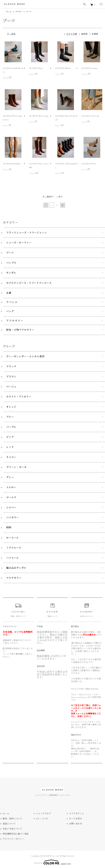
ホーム (9, 12)
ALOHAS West (89, 164)
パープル (11, 426)
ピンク (10, 436)
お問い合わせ (76, 823)
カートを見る (76, 818)
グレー (10, 477)
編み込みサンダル (16, 567)
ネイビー (11, 456)
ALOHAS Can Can (90, 116)
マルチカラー (14, 577)
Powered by (53, 861)
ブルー (10, 416)
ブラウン (19, 12)
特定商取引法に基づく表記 (16, 833)
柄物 (9, 527)
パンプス (11, 262)
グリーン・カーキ (16, 467)
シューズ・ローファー (19, 242)
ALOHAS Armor (90, 68)
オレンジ (11, 406)
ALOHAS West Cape (39, 116)
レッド (10, 446)
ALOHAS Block (63, 68)
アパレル (12, 302)
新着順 (95, 34)
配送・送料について (12, 818)
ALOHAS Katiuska (11, 164)
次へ (62, 205)
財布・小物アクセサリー (20, 329)
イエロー (11, 487)
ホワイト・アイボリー (19, 396)
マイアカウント (77, 813)
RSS (38, 818)
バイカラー (13, 517)
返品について (9, 823)
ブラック (11, 366)
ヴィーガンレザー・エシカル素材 (25, 356)
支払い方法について (12, 828)
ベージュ (11, 386)
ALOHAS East (36, 68)
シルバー (11, 507)
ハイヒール (13, 557)
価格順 (84, 34)
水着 (9, 292)
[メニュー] (101, 4)
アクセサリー (15, 320)
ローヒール (13, 537)
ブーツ (29, 12)
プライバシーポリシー (14, 838)
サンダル (11, 272)
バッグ (10, 311)
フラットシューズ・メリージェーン (27, 232)
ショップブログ (43, 813)
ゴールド (11, 497)
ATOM (45, 818)
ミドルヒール (14, 547)
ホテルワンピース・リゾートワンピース (29, 282)
